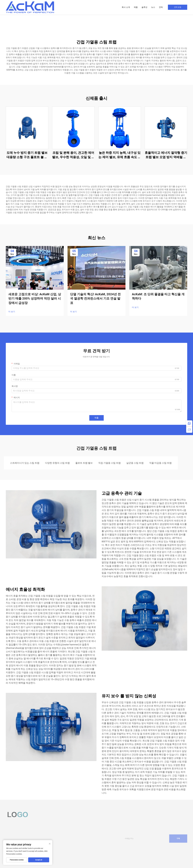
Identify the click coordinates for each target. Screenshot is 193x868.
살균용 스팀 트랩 (135, 463)
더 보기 (12, 312)
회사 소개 (126, 7)
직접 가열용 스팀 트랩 (109, 463)
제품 (136, 7)
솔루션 (144, 7)
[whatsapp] (189, 423)
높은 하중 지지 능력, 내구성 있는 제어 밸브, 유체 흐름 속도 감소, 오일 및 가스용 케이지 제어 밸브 (120, 155)
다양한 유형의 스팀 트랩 (57, 463)
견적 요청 (178, 7)
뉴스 (153, 7)
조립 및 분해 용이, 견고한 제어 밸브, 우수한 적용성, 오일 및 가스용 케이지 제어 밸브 (73, 155)
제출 (97, 418)
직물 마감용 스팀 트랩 (160, 463)
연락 (161, 7)
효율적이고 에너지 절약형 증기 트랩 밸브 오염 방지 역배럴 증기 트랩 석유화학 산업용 (166, 155)
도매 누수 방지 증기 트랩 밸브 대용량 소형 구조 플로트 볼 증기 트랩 (27, 155)
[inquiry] (189, 430)
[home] (30, 7)
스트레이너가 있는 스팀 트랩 (25, 463)
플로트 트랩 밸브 (84, 463)
